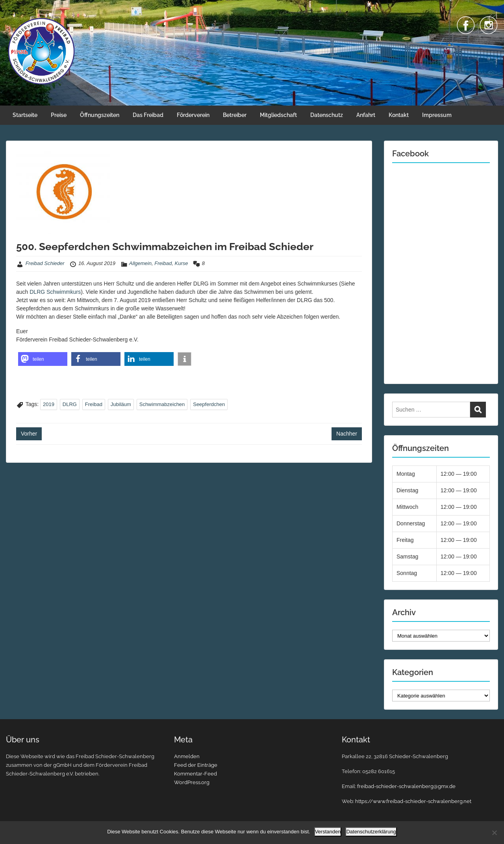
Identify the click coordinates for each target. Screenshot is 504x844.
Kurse (182, 263)
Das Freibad (148, 115)
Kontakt (399, 115)
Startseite (25, 115)
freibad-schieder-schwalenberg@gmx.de (406, 786)
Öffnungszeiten (100, 115)
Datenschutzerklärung (371, 832)
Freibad (163, 263)
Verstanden (328, 832)
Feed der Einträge (196, 765)
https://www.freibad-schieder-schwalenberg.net (413, 801)
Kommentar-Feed (195, 774)
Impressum (437, 115)
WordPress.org (192, 782)
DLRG (70, 404)
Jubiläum (121, 404)
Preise (59, 115)
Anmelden (187, 756)
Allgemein (140, 263)
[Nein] (494, 833)
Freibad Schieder (45, 263)
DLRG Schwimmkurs (55, 292)
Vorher (29, 434)
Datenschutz (327, 115)
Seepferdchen (209, 404)
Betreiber (235, 115)
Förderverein (193, 115)
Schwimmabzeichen (162, 404)
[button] (43, 359)
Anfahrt (366, 115)
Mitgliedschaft (278, 115)
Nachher (347, 434)
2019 (49, 404)
